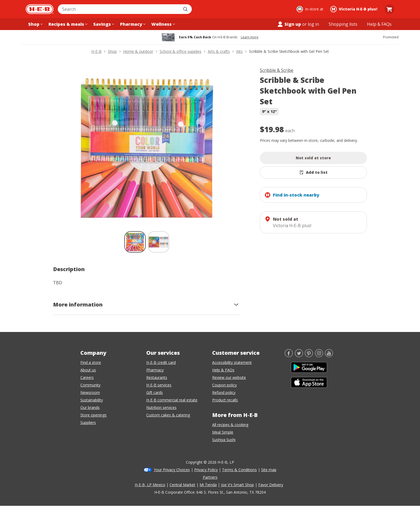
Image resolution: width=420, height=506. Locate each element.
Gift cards (155, 392)
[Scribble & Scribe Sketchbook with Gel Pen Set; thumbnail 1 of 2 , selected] (135, 242)
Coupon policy (224, 385)
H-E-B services (159, 385)
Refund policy (224, 392)
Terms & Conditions (239, 470)
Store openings (93, 415)
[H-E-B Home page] (40, 9)
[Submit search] (186, 9)
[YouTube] (329, 356)
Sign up (289, 24)
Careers (87, 377)
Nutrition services (161, 407)
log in (313, 24)
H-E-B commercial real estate (172, 400)
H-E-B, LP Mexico (150, 485)
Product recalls (225, 400)
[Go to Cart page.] (389, 9)
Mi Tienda (208, 485)
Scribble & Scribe (277, 70)
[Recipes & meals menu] (67, 24)
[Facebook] (289, 356)
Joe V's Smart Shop (237, 485)
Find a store (91, 362)
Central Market (182, 485)
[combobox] (119, 9)
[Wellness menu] (163, 24)
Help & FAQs (223, 370)
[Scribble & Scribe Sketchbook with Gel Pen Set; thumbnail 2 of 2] (159, 242)
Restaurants (157, 377)
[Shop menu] (35, 24)
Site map (269, 470)
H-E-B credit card (161, 362)
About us (88, 370)
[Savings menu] (103, 24)
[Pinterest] (309, 356)
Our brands (90, 407)
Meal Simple (223, 432)
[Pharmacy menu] (132, 24)
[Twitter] (299, 356)
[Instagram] (319, 356)
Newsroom (90, 392)
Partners (210, 477)
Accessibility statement (232, 362)
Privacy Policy (206, 470)
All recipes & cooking (230, 425)
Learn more (250, 37)
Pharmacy (155, 370)
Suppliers (88, 422)
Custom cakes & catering (168, 415)
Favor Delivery (271, 485)
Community (90, 385)
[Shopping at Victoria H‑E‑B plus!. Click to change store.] (355, 9)
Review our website (229, 377)
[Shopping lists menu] (343, 24)
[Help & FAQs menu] (379, 24)
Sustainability (92, 400)
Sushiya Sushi (224, 440)
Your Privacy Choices (172, 470)
